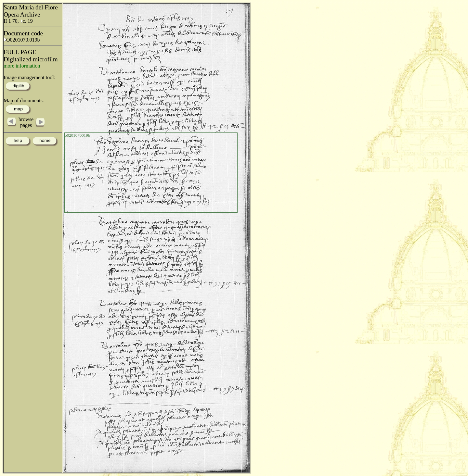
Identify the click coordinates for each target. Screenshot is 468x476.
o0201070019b (77, 135)
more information (22, 66)
